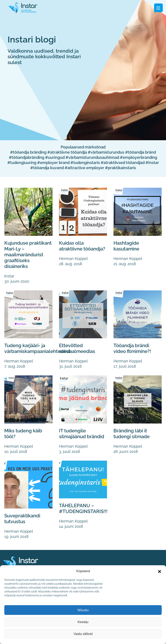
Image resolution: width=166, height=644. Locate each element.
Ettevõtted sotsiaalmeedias (78, 348)
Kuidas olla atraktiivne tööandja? (72, 249)
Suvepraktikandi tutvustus (24, 523)
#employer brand (53, 163)
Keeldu (83, 622)
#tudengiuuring (22, 163)
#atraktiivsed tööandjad (123, 163)
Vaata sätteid (83, 634)
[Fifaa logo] (23, 7)
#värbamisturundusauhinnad (92, 157)
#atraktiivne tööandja (67, 152)
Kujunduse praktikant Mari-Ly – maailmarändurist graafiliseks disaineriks (28, 254)
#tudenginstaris (85, 163)
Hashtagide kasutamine (127, 246)
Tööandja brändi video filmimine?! (134, 348)
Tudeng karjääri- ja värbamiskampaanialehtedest (39, 348)
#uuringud (55, 157)
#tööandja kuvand (47, 168)
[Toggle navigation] (158, 8)
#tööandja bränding (28, 152)
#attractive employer (84, 168)
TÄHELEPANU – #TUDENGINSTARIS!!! (84, 513)
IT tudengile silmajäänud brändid (73, 435)
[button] (160, 571)
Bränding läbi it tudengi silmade (133, 432)
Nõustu (83, 610)
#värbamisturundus (106, 152)
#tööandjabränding (27, 157)
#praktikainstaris (121, 168)
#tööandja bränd (140, 152)
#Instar (152, 163)
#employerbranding (139, 157)
